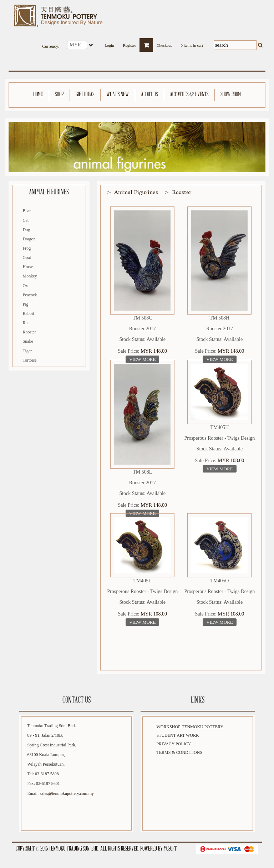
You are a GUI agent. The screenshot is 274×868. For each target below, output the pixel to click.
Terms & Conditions (179, 752)
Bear (27, 211)
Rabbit (29, 313)
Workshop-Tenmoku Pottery (190, 727)
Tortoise (30, 360)
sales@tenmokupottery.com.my (67, 793)
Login (109, 43)
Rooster (29, 332)
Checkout (164, 43)
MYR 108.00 (231, 461)
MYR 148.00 (154, 351)
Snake (28, 341)
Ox (26, 286)
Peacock (30, 295)
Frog (27, 248)
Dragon (29, 239)
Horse (28, 267)
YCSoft (170, 849)
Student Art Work (177, 735)
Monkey (30, 276)
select (91, 45)
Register (130, 43)
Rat (26, 323)
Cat (26, 220)
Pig (26, 304)
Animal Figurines (136, 192)
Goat (27, 257)
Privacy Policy (174, 744)
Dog (27, 230)
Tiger (27, 351)
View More (143, 359)
